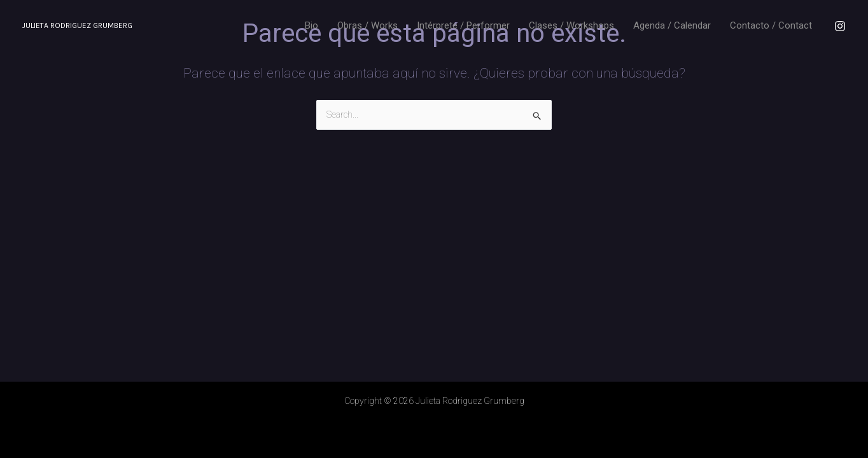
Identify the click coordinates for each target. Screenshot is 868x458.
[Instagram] (840, 26)
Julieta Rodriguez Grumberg (77, 25)
